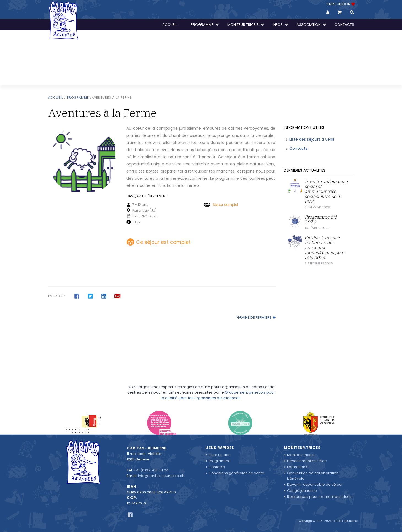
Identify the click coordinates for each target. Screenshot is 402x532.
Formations (297, 467)
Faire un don (220, 455)
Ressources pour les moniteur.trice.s (320, 497)
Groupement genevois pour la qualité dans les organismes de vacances (218, 382)
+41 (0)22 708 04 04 (151, 470)
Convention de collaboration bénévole (313, 476)
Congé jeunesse (302, 491)
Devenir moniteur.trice (307, 461)
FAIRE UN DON (340, 4)
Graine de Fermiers (254, 317)
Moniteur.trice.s (301, 455)
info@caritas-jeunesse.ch (161, 476)
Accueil (56, 97)
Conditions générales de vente (236, 473)
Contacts (298, 148)
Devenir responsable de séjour (315, 485)
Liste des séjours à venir (312, 139)
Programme (78, 97)
